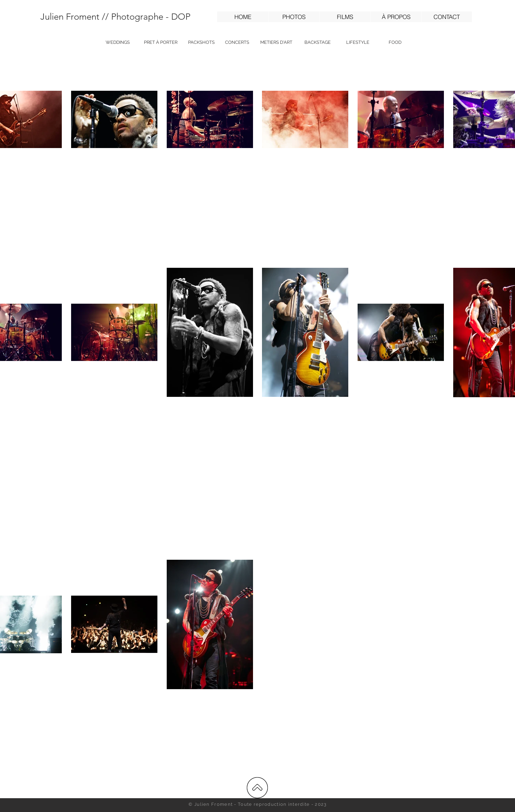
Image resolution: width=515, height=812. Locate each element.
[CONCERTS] (237, 42)
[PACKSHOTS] (201, 42)
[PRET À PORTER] (161, 42)
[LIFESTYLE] (358, 42)
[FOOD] (395, 42)
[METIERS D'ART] (276, 42)
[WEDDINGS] (118, 42)
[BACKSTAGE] (317, 42)
